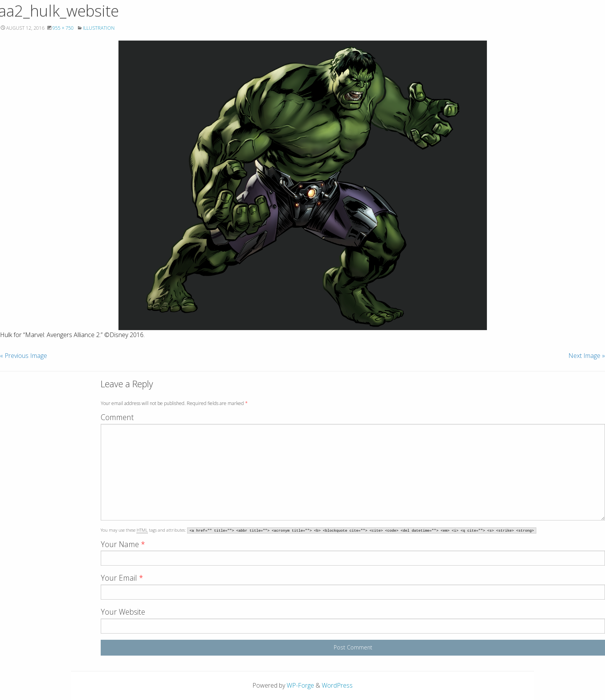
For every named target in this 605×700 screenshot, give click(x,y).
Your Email (122, 578)
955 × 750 (63, 28)
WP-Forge (300, 685)
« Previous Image (24, 356)
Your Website (123, 612)
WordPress (337, 685)
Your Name (123, 544)
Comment (117, 417)
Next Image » (587, 356)
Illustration (99, 28)
